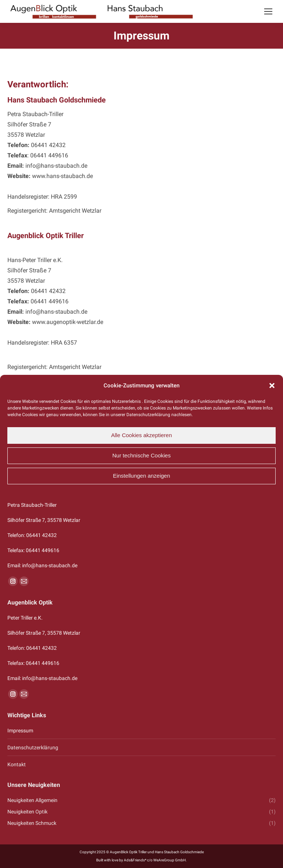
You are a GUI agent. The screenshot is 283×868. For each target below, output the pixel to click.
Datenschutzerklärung (33, 747)
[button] (272, 386)
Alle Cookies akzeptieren (141, 435)
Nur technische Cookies (141, 455)
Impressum (20, 731)
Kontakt (17, 764)
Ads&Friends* (135, 860)
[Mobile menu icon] (268, 11)
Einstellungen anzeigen (141, 476)
